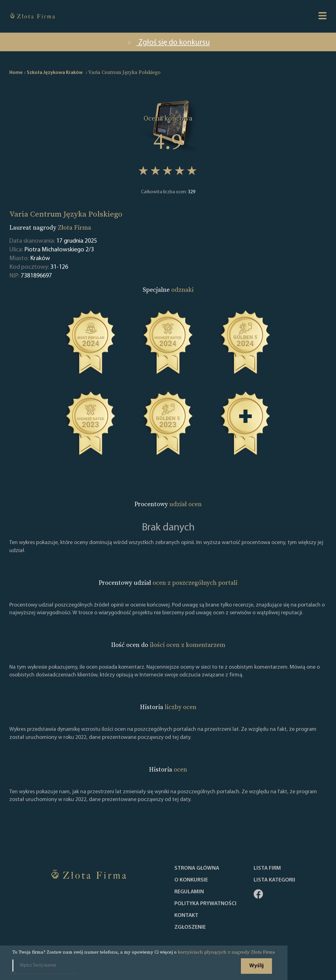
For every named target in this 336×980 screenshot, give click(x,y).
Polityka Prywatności (205, 904)
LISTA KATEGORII (274, 880)
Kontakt (186, 916)
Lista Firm (267, 868)
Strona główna (197, 868)
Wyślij (256, 966)
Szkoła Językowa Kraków (55, 73)
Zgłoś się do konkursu (168, 43)
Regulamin (189, 892)
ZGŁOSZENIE (190, 927)
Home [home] (16, 73)
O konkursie (191, 880)
